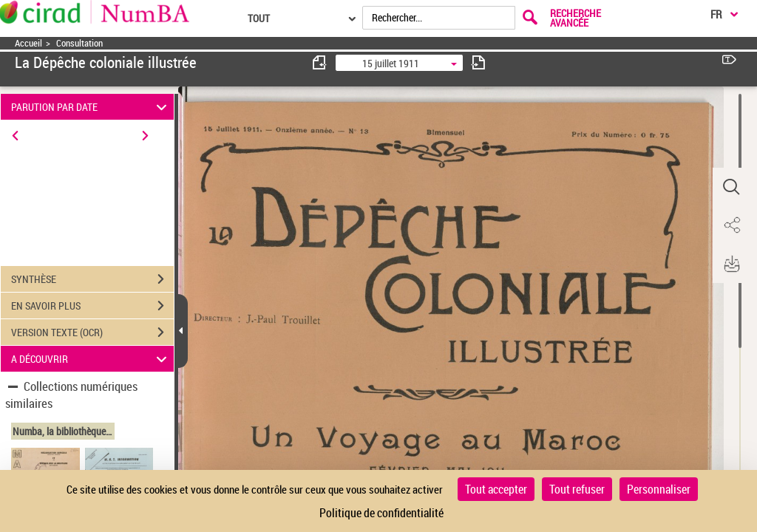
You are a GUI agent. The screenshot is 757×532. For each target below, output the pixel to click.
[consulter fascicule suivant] (478, 62)
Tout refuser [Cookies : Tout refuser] (577, 489)
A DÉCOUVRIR (91, 359)
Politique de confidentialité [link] (381, 513)
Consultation (79, 43)
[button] (731, 187)
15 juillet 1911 (391, 63)
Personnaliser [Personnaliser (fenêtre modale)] (659, 489)
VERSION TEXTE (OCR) (92, 332)
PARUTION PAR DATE (91, 107)
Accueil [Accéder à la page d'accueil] (28, 43)
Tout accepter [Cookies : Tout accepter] (496, 489)
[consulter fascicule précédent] (320, 62)
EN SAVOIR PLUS (92, 306)
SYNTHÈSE (92, 279)
